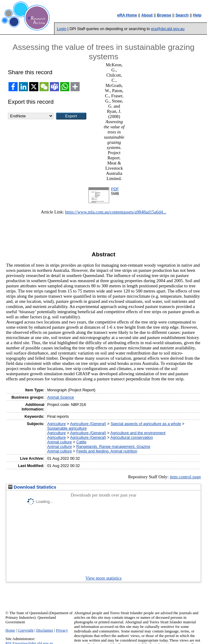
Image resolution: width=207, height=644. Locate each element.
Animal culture (59, 442)
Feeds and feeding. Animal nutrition (107, 451)
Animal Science (60, 397)
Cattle (81, 442)
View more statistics (103, 578)
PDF (115, 189)
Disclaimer (45, 630)
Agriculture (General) (88, 424)
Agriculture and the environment (138, 433)
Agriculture (56, 424)
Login (62, 29)
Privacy (62, 630)
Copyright (26, 630)
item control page (185, 477)
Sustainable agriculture (67, 428)
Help (197, 15)
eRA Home (127, 15)
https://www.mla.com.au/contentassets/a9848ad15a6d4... (116, 212)
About (147, 15)
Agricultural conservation (132, 437)
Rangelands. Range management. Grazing (113, 447)
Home (10, 630)
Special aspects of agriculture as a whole (146, 424)
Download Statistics (32, 487)
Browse (164, 15)
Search (182, 15)
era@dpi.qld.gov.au (168, 29)
